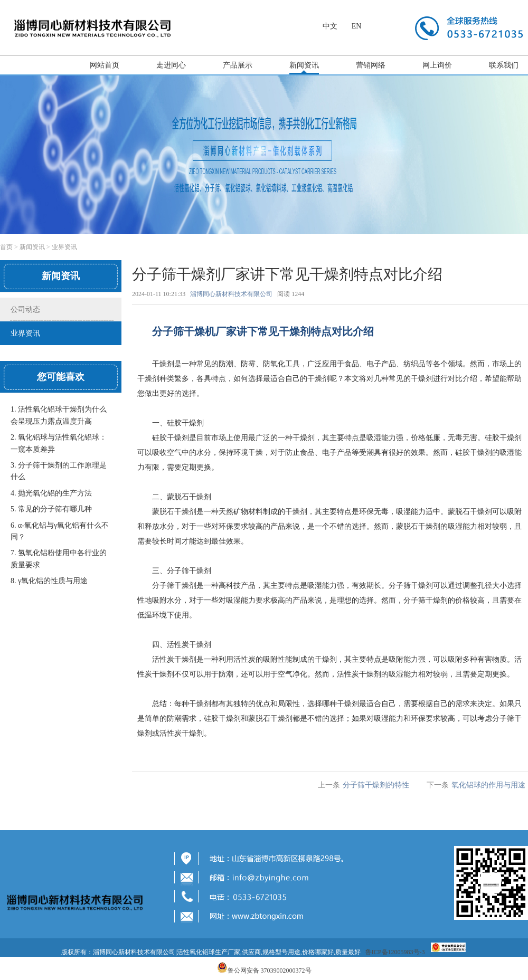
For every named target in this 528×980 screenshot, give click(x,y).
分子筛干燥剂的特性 (376, 785)
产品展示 (238, 65)
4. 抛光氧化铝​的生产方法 (51, 493)
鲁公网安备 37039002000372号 (270, 971)
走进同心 (171, 65)
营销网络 (371, 65)
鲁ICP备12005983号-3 (395, 952)
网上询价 (437, 65)
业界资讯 (64, 247)
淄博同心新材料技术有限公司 (231, 294)
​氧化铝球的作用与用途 (488, 785)
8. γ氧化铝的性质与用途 (49, 581)
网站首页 (105, 65)
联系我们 (504, 65)
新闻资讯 (304, 65)
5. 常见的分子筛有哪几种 (51, 509)
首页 (6, 247)
